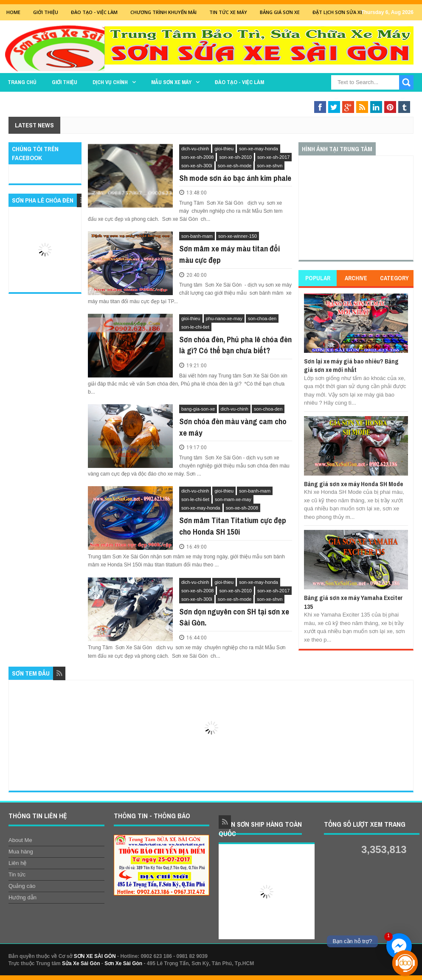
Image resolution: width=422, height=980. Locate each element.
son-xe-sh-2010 (235, 157)
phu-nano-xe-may (224, 318)
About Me (20, 840)
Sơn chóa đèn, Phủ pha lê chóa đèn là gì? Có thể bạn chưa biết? (235, 345)
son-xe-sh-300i (197, 166)
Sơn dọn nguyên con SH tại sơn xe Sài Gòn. (234, 617)
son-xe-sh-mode (235, 166)
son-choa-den (262, 318)
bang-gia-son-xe (198, 409)
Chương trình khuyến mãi (163, 12)
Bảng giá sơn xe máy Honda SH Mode (353, 484)
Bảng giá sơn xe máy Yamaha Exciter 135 (353, 602)
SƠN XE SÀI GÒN (95, 956)
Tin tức (17, 874)
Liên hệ (17, 863)
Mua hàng (21, 852)
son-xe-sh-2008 (197, 157)
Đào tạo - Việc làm (239, 82)
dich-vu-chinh (195, 149)
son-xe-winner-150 (238, 236)
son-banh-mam (197, 236)
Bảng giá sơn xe (280, 12)
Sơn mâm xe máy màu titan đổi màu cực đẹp (229, 254)
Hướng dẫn (23, 897)
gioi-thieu (224, 149)
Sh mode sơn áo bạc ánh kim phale (235, 178)
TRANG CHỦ (22, 82)
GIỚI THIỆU (46, 12)
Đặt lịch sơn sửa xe (338, 12)
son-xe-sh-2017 (273, 157)
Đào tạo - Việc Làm (94, 12)
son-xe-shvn (270, 166)
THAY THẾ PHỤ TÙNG (305, 99)
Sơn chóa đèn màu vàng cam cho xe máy (233, 427)
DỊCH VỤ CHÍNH (110, 82)
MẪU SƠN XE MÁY (171, 82)
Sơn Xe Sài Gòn (123, 963)
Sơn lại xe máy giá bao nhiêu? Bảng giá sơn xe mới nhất (351, 365)
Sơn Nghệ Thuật (375, 99)
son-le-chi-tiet (195, 327)
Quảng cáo (22, 886)
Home (13, 12)
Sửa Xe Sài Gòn (81, 963)
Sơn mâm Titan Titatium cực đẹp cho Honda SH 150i (233, 526)
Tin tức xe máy (228, 12)
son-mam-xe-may (233, 499)
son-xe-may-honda (259, 149)
